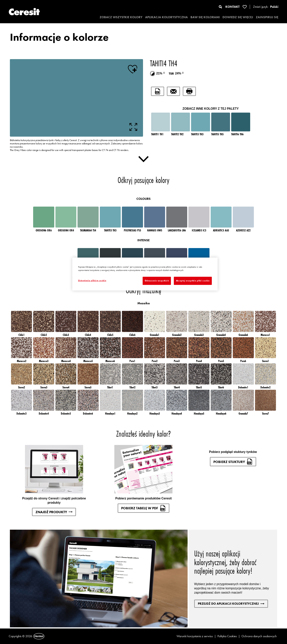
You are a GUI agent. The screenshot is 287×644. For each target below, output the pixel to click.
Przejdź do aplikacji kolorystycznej (231, 604)
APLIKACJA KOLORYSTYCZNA (166, 17)
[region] (145, 274)
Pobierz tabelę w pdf (143, 508)
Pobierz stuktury (233, 462)
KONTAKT (232, 7)
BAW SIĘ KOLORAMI (205, 17)
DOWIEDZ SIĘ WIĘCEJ (238, 17)
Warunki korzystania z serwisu (195, 636)
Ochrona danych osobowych (259, 636)
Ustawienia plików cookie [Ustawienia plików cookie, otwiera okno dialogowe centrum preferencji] (92, 280)
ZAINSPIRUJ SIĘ (267, 17)
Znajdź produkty (54, 512)
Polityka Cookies (227, 636)
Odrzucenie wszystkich (157, 281)
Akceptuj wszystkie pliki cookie (193, 281)
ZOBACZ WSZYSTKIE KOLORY (121, 17)
